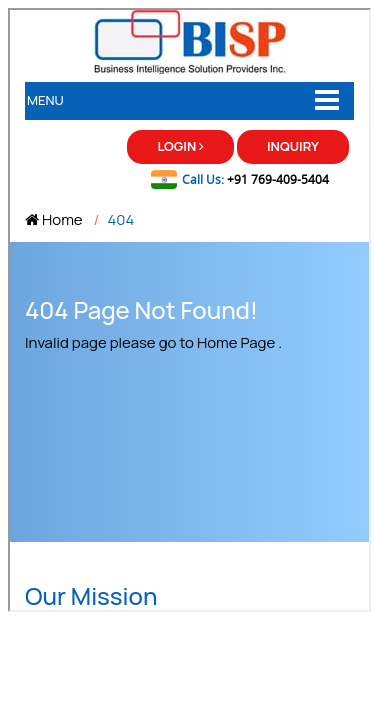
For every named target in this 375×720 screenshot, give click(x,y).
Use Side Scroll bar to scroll (281, 57)
